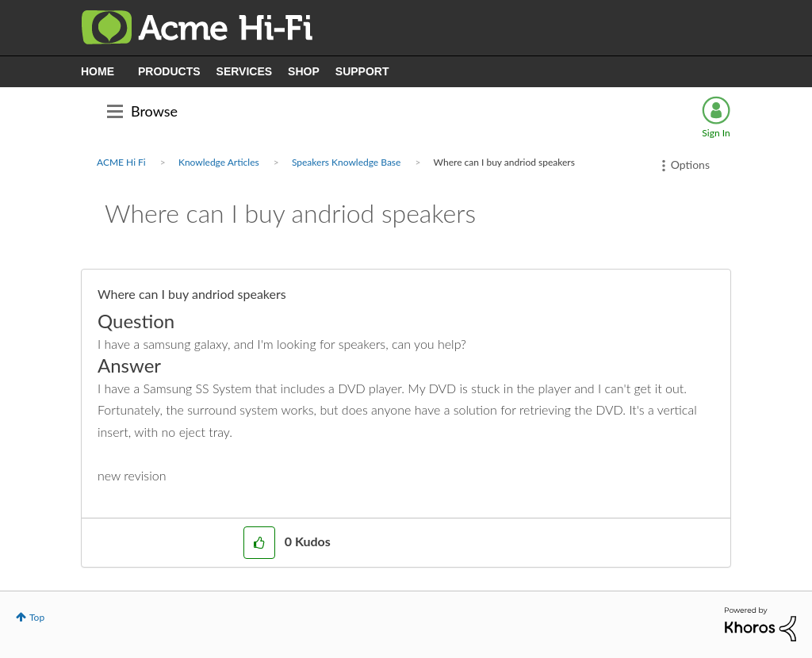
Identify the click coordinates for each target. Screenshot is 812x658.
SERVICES (245, 71)
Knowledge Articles (219, 162)
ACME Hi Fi (121, 162)
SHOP (304, 71)
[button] (259, 543)
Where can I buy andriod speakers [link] (504, 162)
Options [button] (690, 164)
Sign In (716, 133)
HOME (98, 71)
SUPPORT (362, 71)
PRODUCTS (169, 71)
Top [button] (37, 617)
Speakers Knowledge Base (346, 162)
